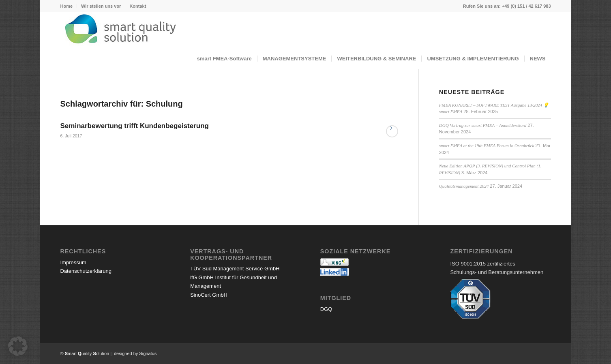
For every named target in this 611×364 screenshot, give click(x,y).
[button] (18, 346)
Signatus (148, 353)
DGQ (326, 309)
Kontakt (138, 6)
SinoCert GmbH (209, 295)
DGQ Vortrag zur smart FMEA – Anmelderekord (483, 125)
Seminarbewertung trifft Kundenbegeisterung (135, 126)
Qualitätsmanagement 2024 (464, 186)
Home (67, 6)
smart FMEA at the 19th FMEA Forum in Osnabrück (487, 146)
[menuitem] (69, 6)
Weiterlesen (392, 131)
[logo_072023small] (306, 30)
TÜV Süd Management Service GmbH (235, 269)
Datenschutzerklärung (86, 271)
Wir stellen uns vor (101, 6)
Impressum (73, 262)
